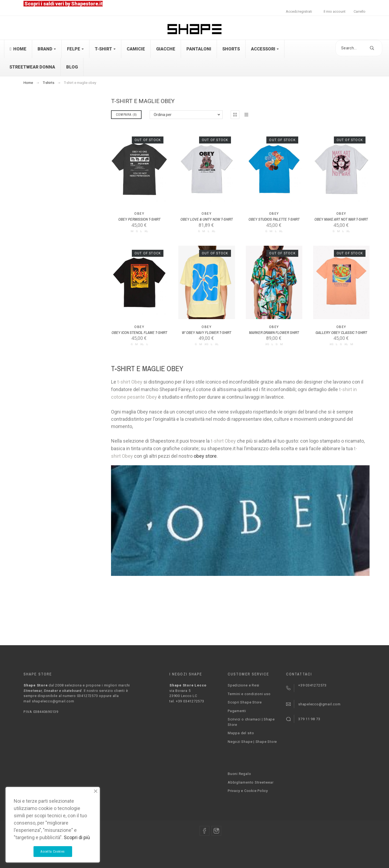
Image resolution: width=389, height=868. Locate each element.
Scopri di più (77, 837)
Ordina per (163, 115)
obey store (205, 456)
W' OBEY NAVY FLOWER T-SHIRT (207, 333)
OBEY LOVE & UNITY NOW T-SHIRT (207, 219)
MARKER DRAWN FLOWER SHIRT (274, 333)
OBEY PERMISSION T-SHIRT (139, 219)
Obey (139, 214)
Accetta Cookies (53, 852)
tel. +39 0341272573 (187, 701)
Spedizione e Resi (244, 685)
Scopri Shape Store (245, 702)
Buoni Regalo (239, 774)
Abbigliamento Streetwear (251, 782)
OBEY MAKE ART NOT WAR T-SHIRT (341, 219)
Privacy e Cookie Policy (248, 791)
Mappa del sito (241, 733)
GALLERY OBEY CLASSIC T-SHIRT (341, 333)
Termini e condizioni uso (249, 694)
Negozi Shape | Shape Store (252, 742)
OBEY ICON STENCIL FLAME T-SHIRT (139, 333)
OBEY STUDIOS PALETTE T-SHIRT (274, 219)
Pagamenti (237, 711)
